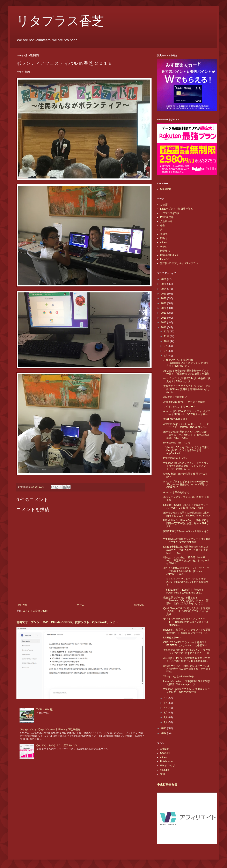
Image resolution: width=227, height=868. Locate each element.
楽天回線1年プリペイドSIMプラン (179, 263)
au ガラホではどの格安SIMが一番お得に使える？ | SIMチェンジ (187, 380)
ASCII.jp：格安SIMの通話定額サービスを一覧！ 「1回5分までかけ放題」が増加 (186, 372)
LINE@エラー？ (172, 638)
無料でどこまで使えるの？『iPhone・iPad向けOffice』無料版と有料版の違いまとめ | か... (187, 389)
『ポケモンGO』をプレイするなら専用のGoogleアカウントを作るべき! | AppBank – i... (186, 450)
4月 (166, 708)
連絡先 (164, 234)
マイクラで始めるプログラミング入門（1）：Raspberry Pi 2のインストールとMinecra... (186, 622)
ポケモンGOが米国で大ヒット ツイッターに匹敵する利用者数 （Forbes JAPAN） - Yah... (186, 571)
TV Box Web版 (45, 710)
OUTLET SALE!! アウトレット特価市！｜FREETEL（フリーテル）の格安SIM (186, 644)
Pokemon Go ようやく (176, 458)
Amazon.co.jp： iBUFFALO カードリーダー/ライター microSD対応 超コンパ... (186, 426)
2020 (164, 308)
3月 (166, 713)
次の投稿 (22, 605)
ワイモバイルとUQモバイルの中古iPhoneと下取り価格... (51, 730)
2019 (164, 313)
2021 (164, 303)
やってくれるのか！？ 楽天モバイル (57, 745)
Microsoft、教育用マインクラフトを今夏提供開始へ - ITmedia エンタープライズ (187, 631)
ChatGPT (165, 753)
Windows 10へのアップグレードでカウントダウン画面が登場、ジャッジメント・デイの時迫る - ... (186, 466)
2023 (164, 294)
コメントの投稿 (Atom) (35, 611)
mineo (164, 242)
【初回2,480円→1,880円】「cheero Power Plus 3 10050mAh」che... (183, 591)
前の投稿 (139, 605)
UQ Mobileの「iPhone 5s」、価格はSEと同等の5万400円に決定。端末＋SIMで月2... (186, 523)
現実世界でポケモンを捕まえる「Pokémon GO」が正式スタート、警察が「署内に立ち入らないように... (186, 601)
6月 (166, 698)
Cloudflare (166, 189)
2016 (164, 327)
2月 (166, 717)
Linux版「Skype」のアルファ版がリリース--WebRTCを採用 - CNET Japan (186, 506)
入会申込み (166, 221)
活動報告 (165, 251)
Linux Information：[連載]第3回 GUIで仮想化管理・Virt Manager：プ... (186, 683)
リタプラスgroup (170, 213)
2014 (164, 733)
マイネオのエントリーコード (179, 407)
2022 (164, 298)
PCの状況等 (167, 217)
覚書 (163, 774)
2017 (164, 323)
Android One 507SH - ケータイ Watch (184, 402)
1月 (166, 722)
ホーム (81, 605)
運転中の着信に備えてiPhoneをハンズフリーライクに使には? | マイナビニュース (187, 652)
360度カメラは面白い (175, 397)
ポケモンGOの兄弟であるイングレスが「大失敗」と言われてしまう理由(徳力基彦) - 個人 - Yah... (186, 435)
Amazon (165, 749)
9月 (166, 346)
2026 (164, 279)
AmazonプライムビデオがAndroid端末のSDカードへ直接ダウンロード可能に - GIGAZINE (186, 485)
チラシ (164, 247)
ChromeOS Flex (169, 255)
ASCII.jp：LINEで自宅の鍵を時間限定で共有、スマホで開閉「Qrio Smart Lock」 (187, 659)
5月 (166, 703)
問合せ (164, 238)
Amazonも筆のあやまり (176, 492)
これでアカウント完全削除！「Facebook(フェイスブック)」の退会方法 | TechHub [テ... (186, 363)
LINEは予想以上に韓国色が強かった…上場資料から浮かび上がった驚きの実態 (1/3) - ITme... (186, 550)
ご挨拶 (164, 205)
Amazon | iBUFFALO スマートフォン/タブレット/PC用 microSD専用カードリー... (186, 413)
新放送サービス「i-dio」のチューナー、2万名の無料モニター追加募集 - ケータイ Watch (187, 669)
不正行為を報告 (167, 784)
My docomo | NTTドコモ (177, 443)
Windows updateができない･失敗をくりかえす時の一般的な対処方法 (187, 691)
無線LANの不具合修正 (175, 419)
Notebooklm (167, 761)
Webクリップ (168, 766)
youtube (165, 770)
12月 (167, 332)
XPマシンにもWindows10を (179, 677)
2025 (164, 284)
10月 (167, 341)
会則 (163, 226)
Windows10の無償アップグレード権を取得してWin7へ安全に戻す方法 (187, 540)
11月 (167, 336)
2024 (164, 289)
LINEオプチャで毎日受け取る (177, 209)
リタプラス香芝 (60, 21)
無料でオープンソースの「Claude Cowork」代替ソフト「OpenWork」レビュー (69, 622)
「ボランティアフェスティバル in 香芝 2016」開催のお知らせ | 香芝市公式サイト (186, 582)
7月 (166, 356)
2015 (164, 728)
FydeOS (165, 259)
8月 (166, 351)
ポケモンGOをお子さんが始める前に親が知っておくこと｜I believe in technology (187, 514)
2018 (164, 318)
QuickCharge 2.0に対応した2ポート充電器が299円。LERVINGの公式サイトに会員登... (187, 611)
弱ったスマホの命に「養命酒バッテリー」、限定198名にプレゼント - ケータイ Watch (186, 560)
